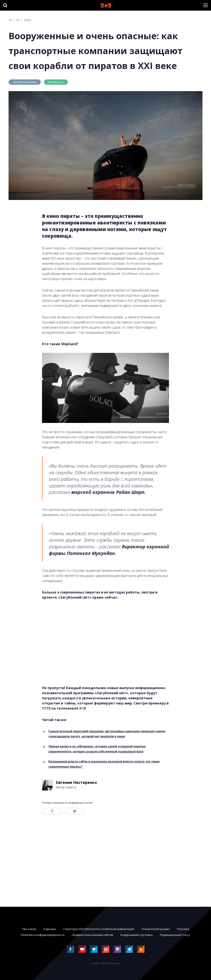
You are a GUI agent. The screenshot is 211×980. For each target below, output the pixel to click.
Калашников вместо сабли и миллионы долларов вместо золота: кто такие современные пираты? (104, 764)
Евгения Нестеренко (76, 782)
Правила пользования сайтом (92, 935)
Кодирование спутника (137, 935)
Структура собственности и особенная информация (99, 929)
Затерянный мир (25, 82)
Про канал (29, 929)
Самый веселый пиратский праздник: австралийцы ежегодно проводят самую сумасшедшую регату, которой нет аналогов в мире (107, 734)
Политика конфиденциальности (43, 935)
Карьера (50, 929)
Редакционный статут (175, 935)
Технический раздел (156, 929)
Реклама (183, 929)
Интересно (56, 82)
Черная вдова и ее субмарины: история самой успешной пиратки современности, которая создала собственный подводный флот (97, 749)
